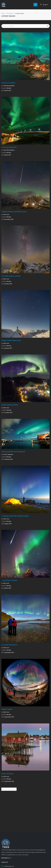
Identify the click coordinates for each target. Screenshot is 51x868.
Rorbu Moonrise (7, 774)
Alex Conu (6, 214)
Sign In (46, 5)
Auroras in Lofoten (8, 83)
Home (3, 13)
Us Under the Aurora (9, 645)
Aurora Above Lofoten (10, 405)
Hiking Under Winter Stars (11, 340)
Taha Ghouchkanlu (9, 86)
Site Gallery (10, 13)
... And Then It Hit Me (9, 580)
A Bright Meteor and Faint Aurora (14, 212)
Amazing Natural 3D (9, 147)
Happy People (7, 709)
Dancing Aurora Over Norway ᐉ (13, 451)
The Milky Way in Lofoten (11, 276)
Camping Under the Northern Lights (15, 516)
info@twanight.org (9, 866)
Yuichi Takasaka (8, 454)
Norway (9, 88)
